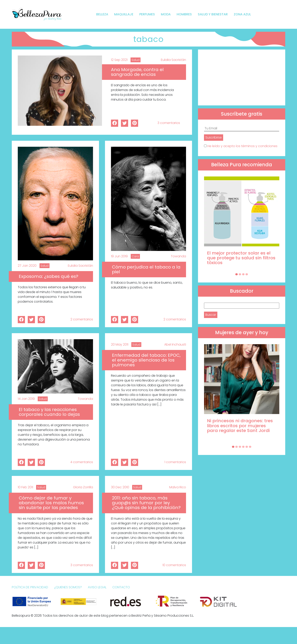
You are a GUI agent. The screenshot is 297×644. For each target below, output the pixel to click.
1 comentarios (175, 462)
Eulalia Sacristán (173, 60)
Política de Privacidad (30, 587)
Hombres (184, 14)
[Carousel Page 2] (240, 274)
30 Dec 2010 (120, 487)
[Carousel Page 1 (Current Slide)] (237, 274)
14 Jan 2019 (26, 399)
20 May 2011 (120, 344)
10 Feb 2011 (25, 487)
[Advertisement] (242, 77)
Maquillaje (124, 14)
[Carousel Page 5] (247, 447)
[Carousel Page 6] (250, 447)
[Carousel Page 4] (247, 274)
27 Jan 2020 (27, 266)
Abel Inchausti (175, 344)
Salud (136, 60)
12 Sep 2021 (119, 60)
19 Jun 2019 (119, 256)
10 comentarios (174, 565)
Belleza (102, 14)
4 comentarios (82, 462)
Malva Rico (178, 487)
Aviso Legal (97, 587)
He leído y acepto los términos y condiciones (242, 146)
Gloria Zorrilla (83, 487)
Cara (135, 256)
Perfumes (147, 14)
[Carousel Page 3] (243, 274)
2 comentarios (82, 319)
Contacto (121, 587)
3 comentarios (169, 123)
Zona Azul (242, 14)
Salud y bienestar (213, 14)
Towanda (178, 256)
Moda (166, 14)
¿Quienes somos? (68, 587)
